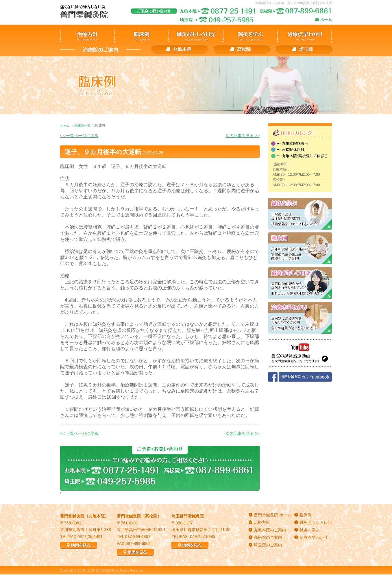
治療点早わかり (314, 537)
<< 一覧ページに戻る (79, 136)
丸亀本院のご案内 (270, 530)
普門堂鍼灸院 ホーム (273, 515)
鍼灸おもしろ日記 (316, 522)
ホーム (65, 125)
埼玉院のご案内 (268, 545)
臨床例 (306, 515)
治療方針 (262, 522)
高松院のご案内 (268, 537)
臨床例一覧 (83, 125)
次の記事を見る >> (243, 136)
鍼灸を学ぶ (310, 530)
